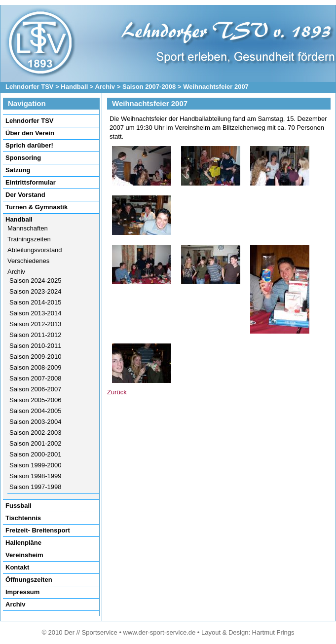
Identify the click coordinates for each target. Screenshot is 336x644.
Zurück (117, 392)
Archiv (105, 87)
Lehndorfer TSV (30, 87)
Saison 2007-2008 (149, 87)
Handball (74, 87)
